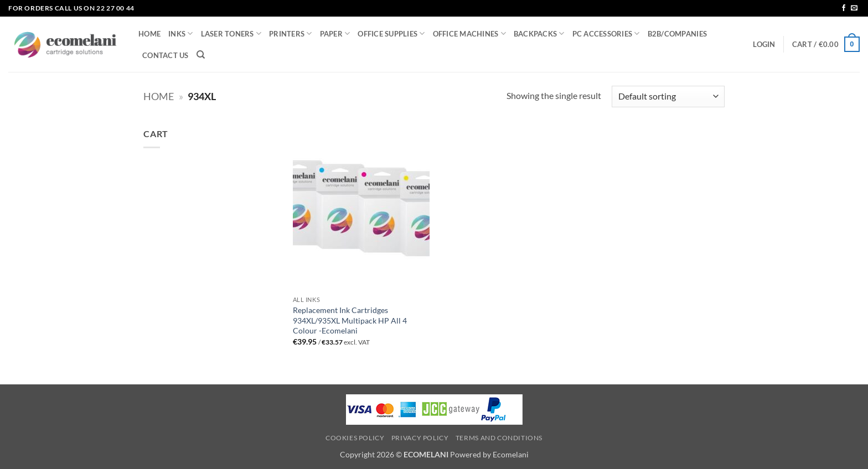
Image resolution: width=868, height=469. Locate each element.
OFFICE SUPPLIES (391, 33)
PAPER (335, 33)
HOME (149, 34)
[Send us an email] (854, 8)
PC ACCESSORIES (606, 33)
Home (159, 96)
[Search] (201, 55)
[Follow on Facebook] (844, 8)
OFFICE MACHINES (469, 33)
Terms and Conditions (499, 438)
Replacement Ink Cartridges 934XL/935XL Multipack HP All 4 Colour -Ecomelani (350, 320)
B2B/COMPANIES (677, 34)
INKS (180, 33)
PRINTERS (291, 33)
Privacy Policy (420, 438)
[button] (764, 44)
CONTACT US (166, 55)
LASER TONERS (231, 33)
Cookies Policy (355, 438)
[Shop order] (668, 97)
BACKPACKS (539, 33)
